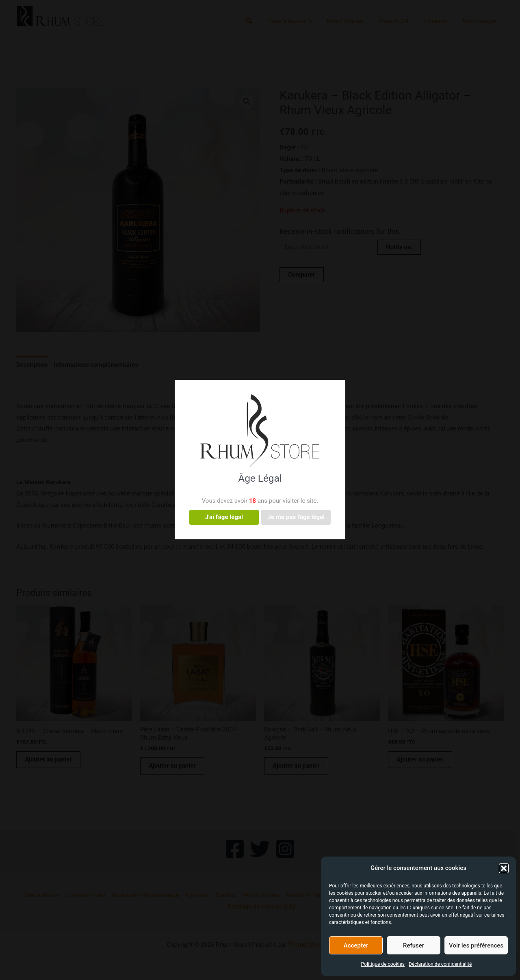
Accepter (356, 945)
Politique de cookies (383, 964)
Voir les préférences (476, 945)
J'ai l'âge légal (224, 517)
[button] (504, 868)
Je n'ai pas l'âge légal (296, 517)
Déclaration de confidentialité (440, 964)
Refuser (414, 945)
